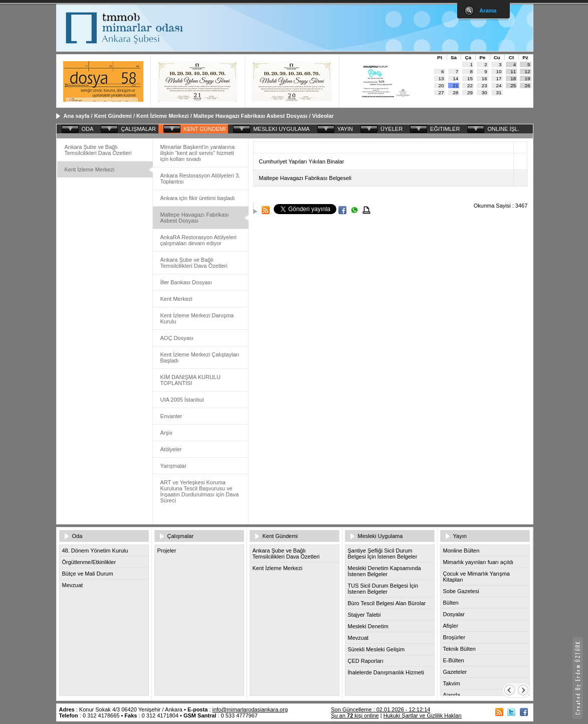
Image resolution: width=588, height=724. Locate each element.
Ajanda (452, 695)
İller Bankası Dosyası (186, 282)
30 (484, 93)
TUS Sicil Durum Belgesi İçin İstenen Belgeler (383, 589)
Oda (77, 536)
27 (441, 93)
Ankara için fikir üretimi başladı (198, 198)
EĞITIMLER (445, 129)
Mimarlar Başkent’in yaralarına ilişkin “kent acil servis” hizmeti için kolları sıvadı (198, 153)
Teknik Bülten (459, 649)
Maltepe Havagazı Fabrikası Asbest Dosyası (251, 116)
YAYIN (345, 129)
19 (528, 78)
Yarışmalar (173, 466)
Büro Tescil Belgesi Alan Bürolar (387, 603)
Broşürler (454, 637)
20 (441, 85)
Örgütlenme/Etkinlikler (89, 562)
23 (484, 85)
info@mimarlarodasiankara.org (250, 709)
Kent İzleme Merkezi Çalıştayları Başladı (200, 357)
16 (484, 78)
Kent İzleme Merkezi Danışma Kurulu (197, 318)
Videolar (323, 116)
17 (499, 78)
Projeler (167, 551)
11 (513, 71)
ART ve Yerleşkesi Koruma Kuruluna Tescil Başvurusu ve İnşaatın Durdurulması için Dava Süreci (200, 491)
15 (470, 78)
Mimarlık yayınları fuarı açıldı (478, 562)
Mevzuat (73, 585)
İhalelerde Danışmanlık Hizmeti (386, 672)
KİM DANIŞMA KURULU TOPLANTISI (190, 380)
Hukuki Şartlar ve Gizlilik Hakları (423, 715)
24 (499, 85)
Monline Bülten (461, 551)
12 (528, 71)
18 (513, 78)
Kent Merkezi (176, 299)
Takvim (452, 683)
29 (470, 93)
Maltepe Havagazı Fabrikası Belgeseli (305, 178)
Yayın (460, 536)
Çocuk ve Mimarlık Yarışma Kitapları (476, 577)
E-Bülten (454, 660)
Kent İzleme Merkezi (163, 116)
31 (499, 93)
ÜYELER (391, 129)
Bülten (451, 603)
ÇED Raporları (366, 661)
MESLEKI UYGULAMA (281, 129)
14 (455, 78)
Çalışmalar (181, 536)
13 (441, 78)
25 (513, 85)
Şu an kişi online (355, 715)
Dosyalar (454, 614)
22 (470, 85)
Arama (488, 11)
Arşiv (166, 433)
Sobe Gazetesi (461, 591)
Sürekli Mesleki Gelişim (376, 649)
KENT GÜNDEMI (205, 129)
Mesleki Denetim (368, 626)
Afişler (451, 626)
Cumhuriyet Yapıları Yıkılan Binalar (301, 161)
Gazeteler (455, 672)
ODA (88, 129)
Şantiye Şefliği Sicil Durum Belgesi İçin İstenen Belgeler (383, 554)
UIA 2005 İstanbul (182, 400)
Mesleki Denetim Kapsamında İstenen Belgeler (384, 571)
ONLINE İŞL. (503, 129)
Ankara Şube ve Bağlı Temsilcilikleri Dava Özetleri (98, 150)
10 (499, 71)
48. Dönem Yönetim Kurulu (95, 551)
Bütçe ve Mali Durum (88, 574)
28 (455, 93)
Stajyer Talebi (364, 615)
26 (528, 85)
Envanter (171, 416)
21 (455, 85)
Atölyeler (171, 449)
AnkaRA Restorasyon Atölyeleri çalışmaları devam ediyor (199, 240)
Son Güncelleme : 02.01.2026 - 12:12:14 (380, 709)
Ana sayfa (77, 116)
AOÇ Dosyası (177, 338)
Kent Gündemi (113, 116)
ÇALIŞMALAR (138, 129)
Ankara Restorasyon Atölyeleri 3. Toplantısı (201, 178)
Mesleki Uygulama (380, 536)
